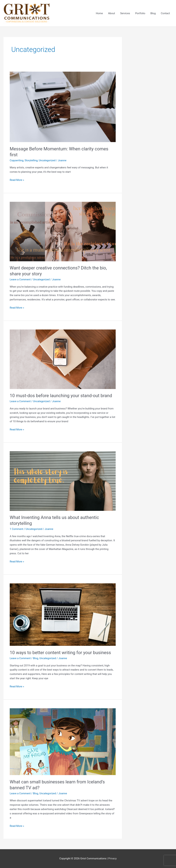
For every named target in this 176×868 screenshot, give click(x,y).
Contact (165, 13)
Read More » (17, 180)
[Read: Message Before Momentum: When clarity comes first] (63, 107)
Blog (153, 13)
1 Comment (16, 529)
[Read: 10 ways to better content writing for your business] (63, 614)
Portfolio (140, 13)
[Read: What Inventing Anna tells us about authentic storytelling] (63, 481)
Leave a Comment (20, 279)
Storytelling (31, 160)
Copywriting (17, 160)
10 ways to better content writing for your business (60, 653)
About (111, 13)
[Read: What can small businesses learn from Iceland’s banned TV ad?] (63, 742)
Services (125, 13)
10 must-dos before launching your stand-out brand (61, 396)
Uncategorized (47, 160)
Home (99, 13)
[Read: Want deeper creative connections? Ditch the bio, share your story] (63, 231)
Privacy (112, 858)
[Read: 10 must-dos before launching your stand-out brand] (63, 359)
